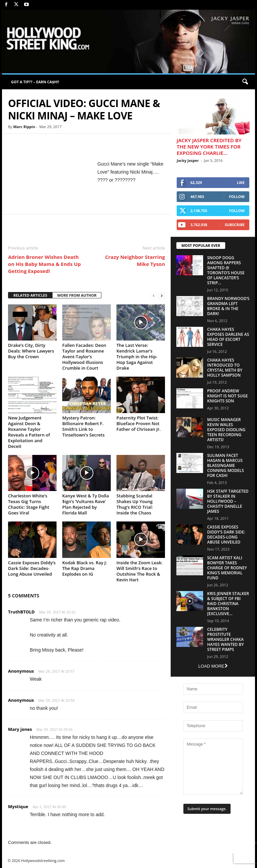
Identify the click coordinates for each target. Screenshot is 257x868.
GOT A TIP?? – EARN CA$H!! (35, 82)
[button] (245, 82)
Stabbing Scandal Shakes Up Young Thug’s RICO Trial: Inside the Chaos (135, 504)
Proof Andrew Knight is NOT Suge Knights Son (227, 396)
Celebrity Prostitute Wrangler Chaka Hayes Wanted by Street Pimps (226, 639)
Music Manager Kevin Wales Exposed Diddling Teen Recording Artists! (226, 430)
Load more (213, 666)
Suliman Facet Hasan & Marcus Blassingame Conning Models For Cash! (226, 465)
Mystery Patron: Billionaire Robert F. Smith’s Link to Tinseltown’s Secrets (83, 426)
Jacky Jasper (188, 160)
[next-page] (162, 296)
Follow (237, 197)
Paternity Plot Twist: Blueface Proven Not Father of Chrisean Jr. (139, 423)
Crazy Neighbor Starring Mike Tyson (135, 260)
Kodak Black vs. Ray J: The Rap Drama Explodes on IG (85, 568)
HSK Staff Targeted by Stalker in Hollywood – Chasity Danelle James (228, 501)
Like (241, 182)
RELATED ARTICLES (30, 295)
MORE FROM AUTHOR (77, 295)
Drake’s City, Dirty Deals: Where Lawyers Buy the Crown (31, 351)
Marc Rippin (24, 127)
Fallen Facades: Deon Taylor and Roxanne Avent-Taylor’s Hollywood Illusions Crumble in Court (84, 357)
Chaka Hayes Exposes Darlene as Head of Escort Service (228, 337)
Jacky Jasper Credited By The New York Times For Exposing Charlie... (209, 147)
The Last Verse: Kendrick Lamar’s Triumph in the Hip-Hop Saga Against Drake (137, 357)
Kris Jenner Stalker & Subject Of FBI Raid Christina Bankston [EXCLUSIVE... (228, 604)
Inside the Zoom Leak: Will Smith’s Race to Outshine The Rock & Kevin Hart (140, 571)
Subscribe (235, 225)
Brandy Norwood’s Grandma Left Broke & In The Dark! (228, 306)
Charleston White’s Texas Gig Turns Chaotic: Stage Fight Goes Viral (29, 504)
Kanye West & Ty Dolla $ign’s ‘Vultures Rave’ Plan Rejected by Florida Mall (85, 504)
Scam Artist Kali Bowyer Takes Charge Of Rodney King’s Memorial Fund (227, 568)
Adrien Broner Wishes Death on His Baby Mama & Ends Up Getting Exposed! (44, 264)
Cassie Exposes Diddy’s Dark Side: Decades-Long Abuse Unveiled (32, 568)
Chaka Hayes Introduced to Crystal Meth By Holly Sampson (225, 368)
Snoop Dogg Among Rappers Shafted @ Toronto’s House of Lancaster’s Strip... (226, 270)
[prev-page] (154, 296)
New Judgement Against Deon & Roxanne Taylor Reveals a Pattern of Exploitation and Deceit (29, 432)
